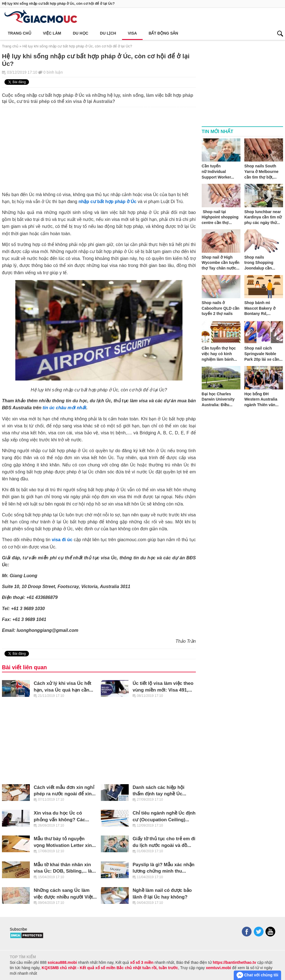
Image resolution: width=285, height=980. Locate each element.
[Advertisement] (99, 146)
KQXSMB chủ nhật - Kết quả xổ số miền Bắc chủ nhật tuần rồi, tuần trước (110, 968)
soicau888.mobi (62, 962)
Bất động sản (163, 33)
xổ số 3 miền (142, 962)
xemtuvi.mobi (218, 968)
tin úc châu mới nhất (64, 408)
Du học (80, 33)
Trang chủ (20, 33)
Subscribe (18, 929)
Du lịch (108, 33)
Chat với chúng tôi (257, 975)
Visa (132, 33)
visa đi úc (62, 540)
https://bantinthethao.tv (235, 962)
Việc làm (52, 33)
